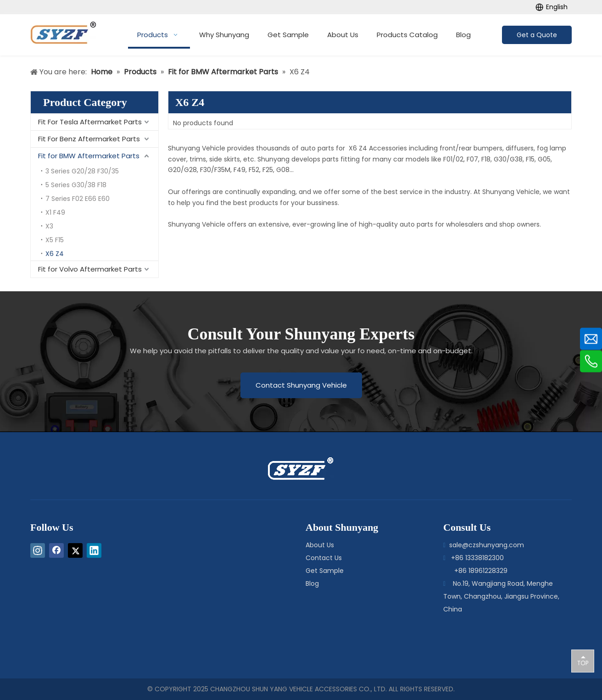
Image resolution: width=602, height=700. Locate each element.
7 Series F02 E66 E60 (78, 199)
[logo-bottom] (279, 469)
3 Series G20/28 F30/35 (82, 171)
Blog (312, 583)
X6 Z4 (55, 254)
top (583, 661)
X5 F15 (55, 240)
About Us (320, 545)
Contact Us (324, 558)
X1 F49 (55, 212)
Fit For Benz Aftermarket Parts (89, 139)
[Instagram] (38, 550)
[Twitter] (75, 550)
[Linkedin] (94, 550)
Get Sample (325, 571)
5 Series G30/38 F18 (76, 185)
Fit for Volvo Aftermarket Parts (90, 269)
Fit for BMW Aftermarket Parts (89, 156)
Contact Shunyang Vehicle (301, 385)
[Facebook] (56, 550)
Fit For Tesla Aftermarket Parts (90, 122)
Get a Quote (537, 35)
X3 (49, 226)
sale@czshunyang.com (487, 545)
